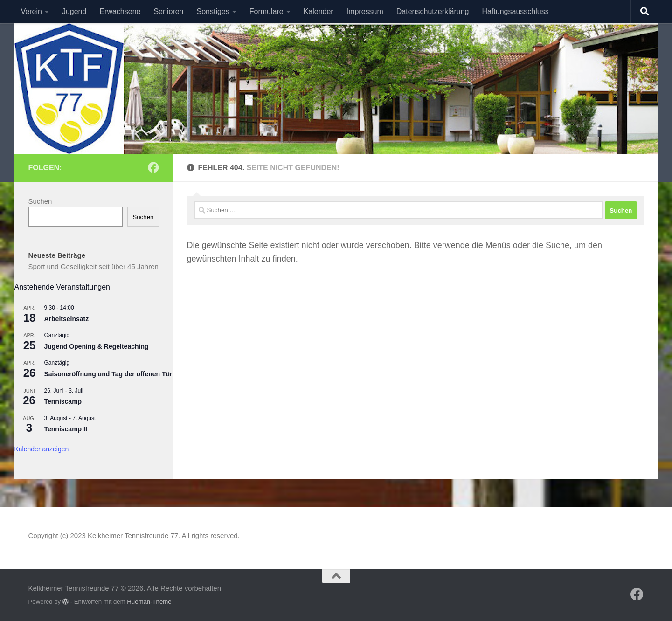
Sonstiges (213, 11)
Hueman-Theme (149, 602)
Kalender (319, 11)
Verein (31, 11)
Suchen (40, 201)
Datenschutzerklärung (433, 11)
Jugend (74, 11)
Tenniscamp (63, 401)
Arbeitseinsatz (67, 319)
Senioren (168, 11)
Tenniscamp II (66, 429)
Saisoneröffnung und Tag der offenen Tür (108, 374)
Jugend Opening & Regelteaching (97, 346)
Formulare (267, 11)
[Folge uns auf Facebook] (153, 167)
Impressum (365, 11)
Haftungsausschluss (515, 11)
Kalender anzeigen (42, 449)
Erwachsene (120, 11)
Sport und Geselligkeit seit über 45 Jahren (94, 266)
